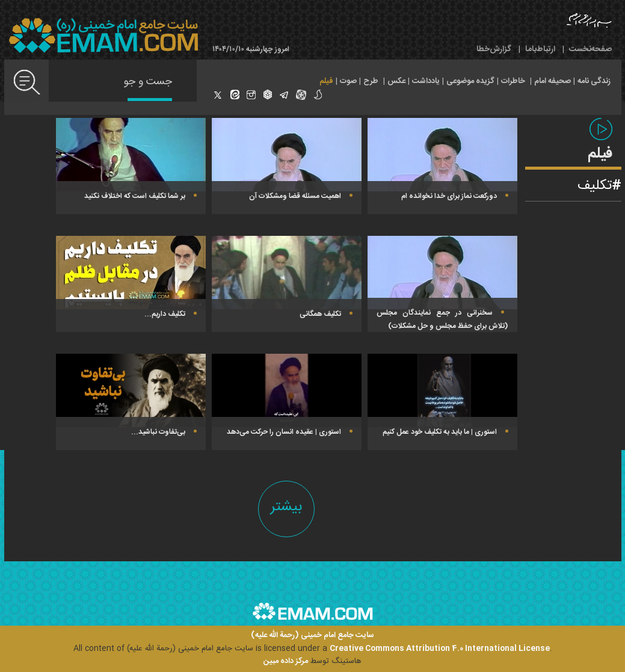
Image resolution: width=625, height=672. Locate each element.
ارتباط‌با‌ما (540, 49)
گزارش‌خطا (494, 49)
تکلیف (595, 186)
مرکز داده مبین (286, 661)
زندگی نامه (594, 81)
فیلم (326, 81)
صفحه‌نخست (590, 49)
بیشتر (286, 507)
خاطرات (513, 81)
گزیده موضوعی (470, 81)
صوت (348, 81)
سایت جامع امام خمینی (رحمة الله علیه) (312, 636)
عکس (396, 81)
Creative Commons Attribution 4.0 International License (440, 649)
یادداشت (426, 81)
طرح (371, 81)
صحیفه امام (553, 81)
